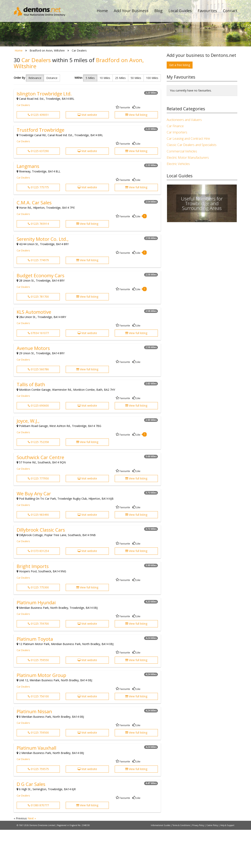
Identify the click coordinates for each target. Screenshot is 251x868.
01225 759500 (38, 771)
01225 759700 (38, 662)
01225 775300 (38, 626)
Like (136, 146)
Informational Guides (161, 863)
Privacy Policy (198, 863)
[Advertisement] (202, 295)
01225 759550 (38, 698)
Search (210, 63)
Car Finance (175, 164)
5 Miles (90, 116)
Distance (52, 116)
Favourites (207, 11)
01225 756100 (38, 734)
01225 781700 (38, 335)
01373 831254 (38, 589)
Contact (230, 11)
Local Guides (180, 11)
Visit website (87, 153)
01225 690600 (38, 444)
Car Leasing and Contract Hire (188, 177)
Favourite (123, 146)
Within (78, 116)
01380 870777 (38, 843)
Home (102, 11)
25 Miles (120, 116)
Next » (32, 857)
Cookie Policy (212, 863)
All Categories (120, 70)
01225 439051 (38, 153)
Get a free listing (180, 103)
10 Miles (105, 116)
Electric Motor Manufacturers (188, 196)
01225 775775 (38, 226)
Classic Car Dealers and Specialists (192, 183)
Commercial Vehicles (182, 189)
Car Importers (177, 171)
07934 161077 (38, 371)
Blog (158, 11)
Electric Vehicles (178, 202)
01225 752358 (38, 480)
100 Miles (152, 116)
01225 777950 (38, 517)
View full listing (136, 153)
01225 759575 (38, 807)
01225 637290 (38, 189)
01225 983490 (38, 553)
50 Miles (136, 116)
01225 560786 (38, 407)
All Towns (33, 70)
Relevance (35, 116)
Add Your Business (131, 11)
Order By (19, 116)
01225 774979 (38, 299)
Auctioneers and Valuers (184, 158)
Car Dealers (23, 143)
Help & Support (227, 863)
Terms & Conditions (181, 863)
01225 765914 (38, 262)
